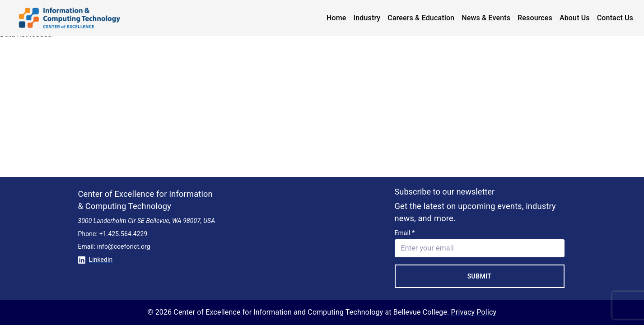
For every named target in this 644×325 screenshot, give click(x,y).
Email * (405, 233)
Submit (480, 276)
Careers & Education (421, 18)
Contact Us (615, 18)
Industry (367, 18)
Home (336, 18)
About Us (575, 18)
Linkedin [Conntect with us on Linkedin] (96, 260)
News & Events (486, 18)
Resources (535, 18)
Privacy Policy (474, 312)
